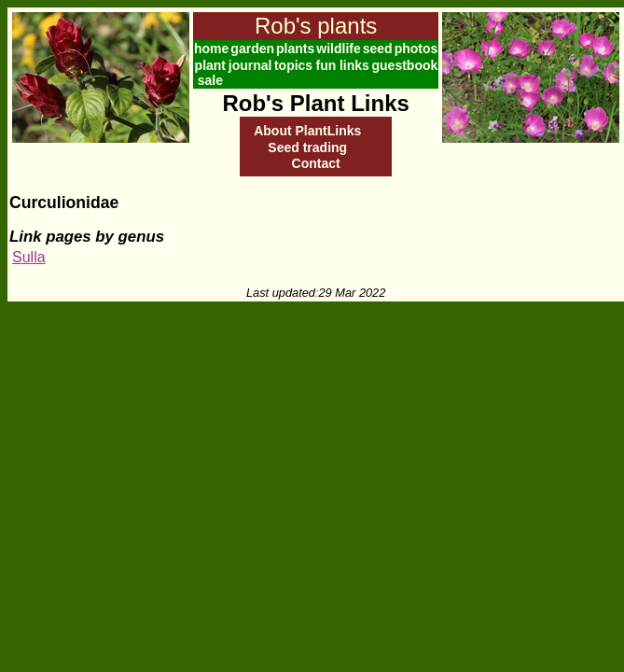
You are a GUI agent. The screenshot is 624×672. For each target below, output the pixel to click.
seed (378, 49)
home (211, 49)
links (354, 65)
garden (252, 49)
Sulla (29, 257)
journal (250, 65)
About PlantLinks (307, 131)
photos (416, 49)
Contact (316, 163)
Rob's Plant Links (315, 103)
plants (295, 49)
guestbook (405, 65)
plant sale (210, 73)
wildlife (338, 49)
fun (326, 65)
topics (293, 65)
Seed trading (307, 147)
